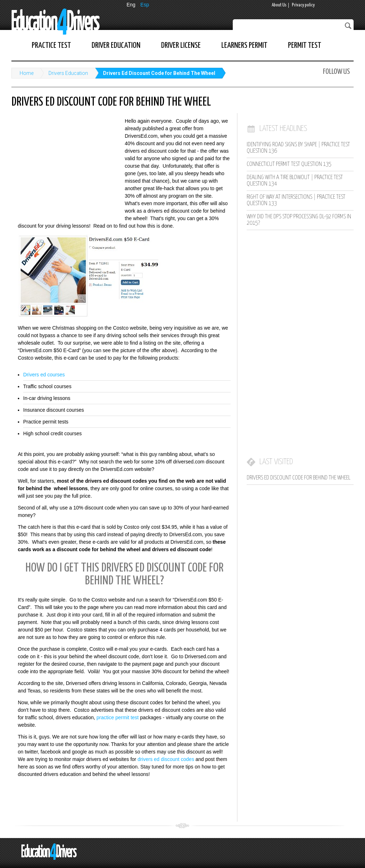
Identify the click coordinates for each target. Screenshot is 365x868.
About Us (279, 5)
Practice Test (51, 45)
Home (27, 73)
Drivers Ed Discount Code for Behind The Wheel (159, 73)
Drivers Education (68, 73)
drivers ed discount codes (166, 759)
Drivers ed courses (44, 375)
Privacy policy (303, 5)
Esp (145, 5)
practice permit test (118, 717)
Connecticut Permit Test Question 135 (289, 164)
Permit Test (305, 45)
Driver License (181, 45)
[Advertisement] (65, 164)
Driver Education (116, 45)
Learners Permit (244, 45)
